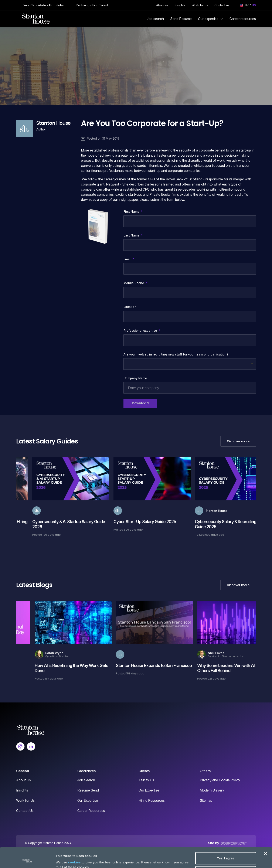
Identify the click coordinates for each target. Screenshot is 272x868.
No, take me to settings (73, 860)
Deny (226, 853)
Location (130, 307)
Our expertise (211, 19)
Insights (180, 5)
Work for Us (25, 800)
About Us (23, 780)
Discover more (238, 441)
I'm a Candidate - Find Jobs (43, 5)
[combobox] (190, 340)
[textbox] (190, 221)
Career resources (243, 19)
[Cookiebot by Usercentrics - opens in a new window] (28, 860)
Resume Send (88, 790)
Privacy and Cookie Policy (220, 780)
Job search (155, 19)
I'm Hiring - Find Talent (92, 5)
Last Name (132, 235)
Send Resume (181, 19)
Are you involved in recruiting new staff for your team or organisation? (176, 354)
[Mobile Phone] (190, 293)
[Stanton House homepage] (36, 19)
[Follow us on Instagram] (20, 746)
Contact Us (25, 811)
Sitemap (206, 800)
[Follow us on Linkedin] (31, 746)
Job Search (86, 780)
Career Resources (91, 811)
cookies (74, 843)
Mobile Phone (135, 283)
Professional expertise (141, 331)
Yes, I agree (226, 839)
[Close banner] (265, 835)
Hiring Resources (152, 800)
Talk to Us (146, 780)
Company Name (135, 378)
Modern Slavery (212, 790)
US (254, 5)
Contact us (222, 5)
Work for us (200, 5)
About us (162, 5)
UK (247, 5)
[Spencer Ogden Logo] (30, 729)
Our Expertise (88, 800)
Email (128, 259)
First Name (132, 212)
